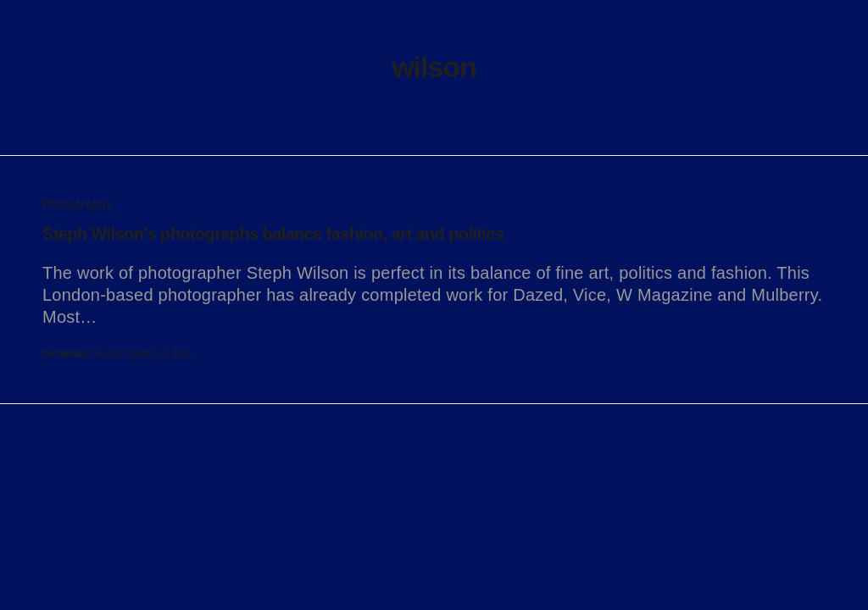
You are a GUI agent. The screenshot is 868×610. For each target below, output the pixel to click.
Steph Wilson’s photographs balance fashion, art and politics (273, 234)
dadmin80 (65, 355)
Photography (77, 204)
